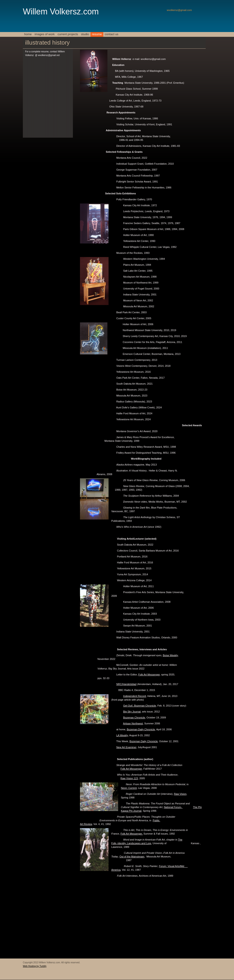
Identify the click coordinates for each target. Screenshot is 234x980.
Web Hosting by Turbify (35, 966)
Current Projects (68, 34)
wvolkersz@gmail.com (179, 10)
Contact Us (112, 34)
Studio (85, 34)
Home (28, 34)
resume (97, 34)
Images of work (45, 34)
